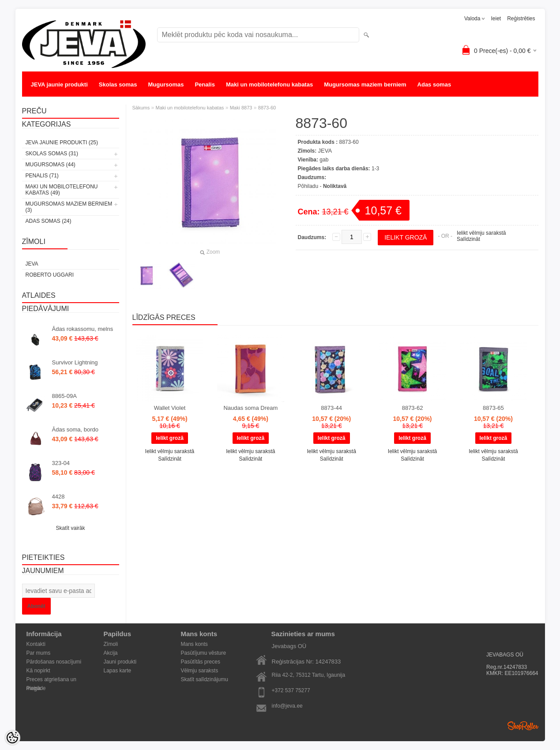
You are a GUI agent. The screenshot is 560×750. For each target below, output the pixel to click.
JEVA (32, 264)
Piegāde (36, 688)
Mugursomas (166, 84)
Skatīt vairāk (70, 528)
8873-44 (331, 408)
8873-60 (267, 108)
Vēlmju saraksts (200, 671)
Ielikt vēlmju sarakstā (481, 233)
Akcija (111, 653)
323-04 (61, 463)
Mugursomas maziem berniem (365, 84)
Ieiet (496, 19)
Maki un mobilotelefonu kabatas (269, 84)
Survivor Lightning (75, 362)
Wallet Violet (170, 408)
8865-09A (64, 396)
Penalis (205, 84)
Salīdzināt (468, 239)
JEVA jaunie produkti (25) (62, 142)
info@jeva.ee (287, 706)
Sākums (141, 108)
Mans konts (194, 644)
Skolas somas (118, 84)
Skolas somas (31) (52, 154)
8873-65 (493, 408)
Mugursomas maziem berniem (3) (69, 207)
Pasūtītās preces (201, 662)
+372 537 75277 (291, 690)
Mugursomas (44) (51, 165)
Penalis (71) (42, 176)
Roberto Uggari (50, 275)
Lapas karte (118, 671)
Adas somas (434, 84)
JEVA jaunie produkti (59, 84)
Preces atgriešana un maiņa (51, 680)
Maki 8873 (241, 108)
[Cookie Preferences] (12, 738)
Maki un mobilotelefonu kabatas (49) (62, 190)
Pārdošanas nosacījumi (54, 662)
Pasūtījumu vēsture (204, 653)
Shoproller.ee (523, 726)
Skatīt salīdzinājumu (205, 679)
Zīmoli (111, 644)
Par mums (39, 653)
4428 (58, 497)
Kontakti (36, 644)
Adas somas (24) (49, 221)
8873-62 (413, 408)
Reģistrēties (521, 19)
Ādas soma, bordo (75, 429)
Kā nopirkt (38, 671)
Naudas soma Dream (250, 408)
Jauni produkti (120, 662)
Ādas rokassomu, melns (83, 329)
